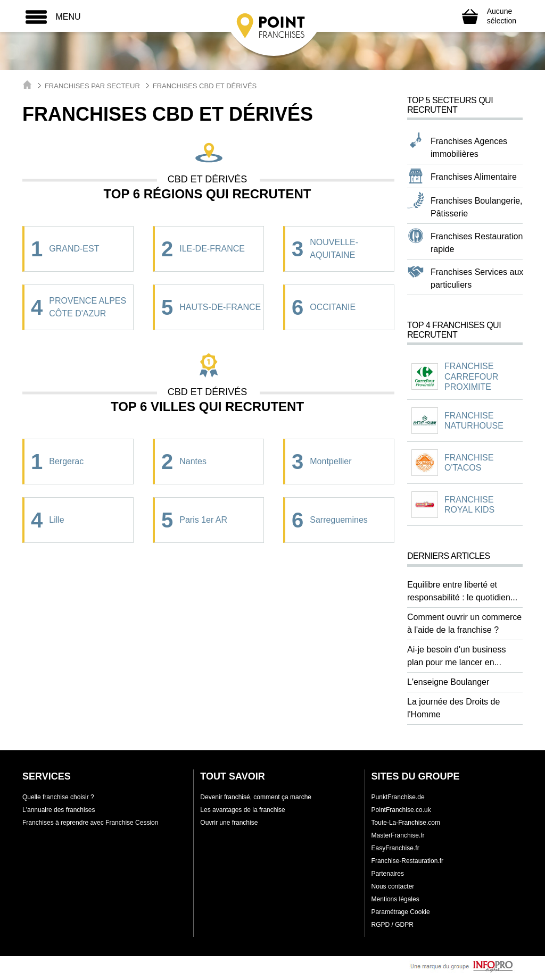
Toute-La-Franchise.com (406, 823)
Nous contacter (393, 886)
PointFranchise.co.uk (401, 810)
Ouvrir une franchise (229, 823)
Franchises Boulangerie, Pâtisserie (477, 207)
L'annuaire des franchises (59, 810)
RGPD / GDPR (393, 925)
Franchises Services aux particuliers (477, 278)
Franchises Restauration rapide (477, 243)
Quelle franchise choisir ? (58, 797)
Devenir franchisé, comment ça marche (256, 797)
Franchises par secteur (92, 86)
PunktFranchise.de (398, 797)
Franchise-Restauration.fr (407, 861)
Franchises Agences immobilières (469, 148)
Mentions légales (395, 899)
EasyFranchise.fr (395, 848)
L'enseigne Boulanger (448, 682)
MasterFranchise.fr (398, 835)
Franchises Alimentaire (474, 177)
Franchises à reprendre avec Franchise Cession (90, 823)
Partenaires (388, 874)
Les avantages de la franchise (242, 810)
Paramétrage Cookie (401, 912)
